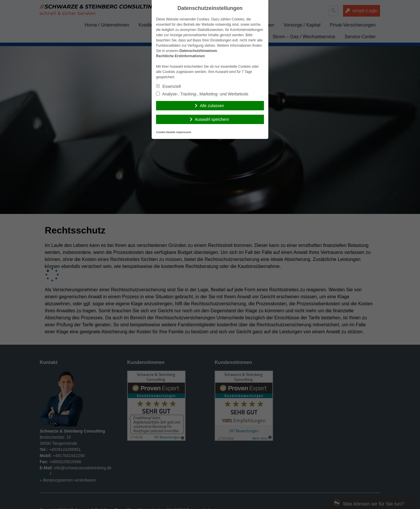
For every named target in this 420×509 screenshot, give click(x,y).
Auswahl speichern (212, 119)
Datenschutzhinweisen (198, 51)
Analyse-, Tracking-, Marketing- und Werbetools (202, 94)
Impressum (184, 132)
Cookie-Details (166, 132)
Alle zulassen (212, 106)
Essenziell (168, 86)
